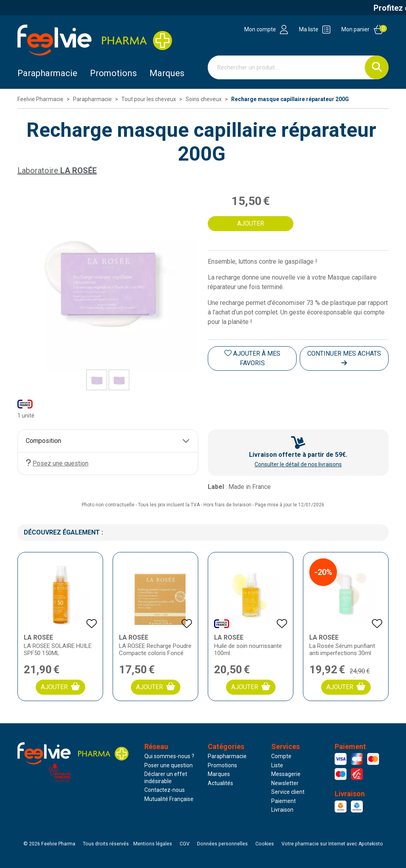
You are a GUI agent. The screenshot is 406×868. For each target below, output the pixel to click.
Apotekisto (332, 844)
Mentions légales (153, 844)
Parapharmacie (47, 73)
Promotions (222, 765)
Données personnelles (222, 844)
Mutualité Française (169, 799)
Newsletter (285, 783)
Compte (281, 756)
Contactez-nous (165, 790)
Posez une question (57, 463)
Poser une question (169, 765)
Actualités (220, 783)
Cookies (265, 844)
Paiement (283, 801)
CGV (185, 844)
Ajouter (60, 687)
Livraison (282, 810)
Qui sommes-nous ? (169, 756)
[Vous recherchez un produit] (286, 67)
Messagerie (286, 774)
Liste (277, 765)
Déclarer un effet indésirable (166, 778)
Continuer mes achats (344, 358)
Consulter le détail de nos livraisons (298, 464)
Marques (167, 73)
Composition (43, 441)
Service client (288, 792)
